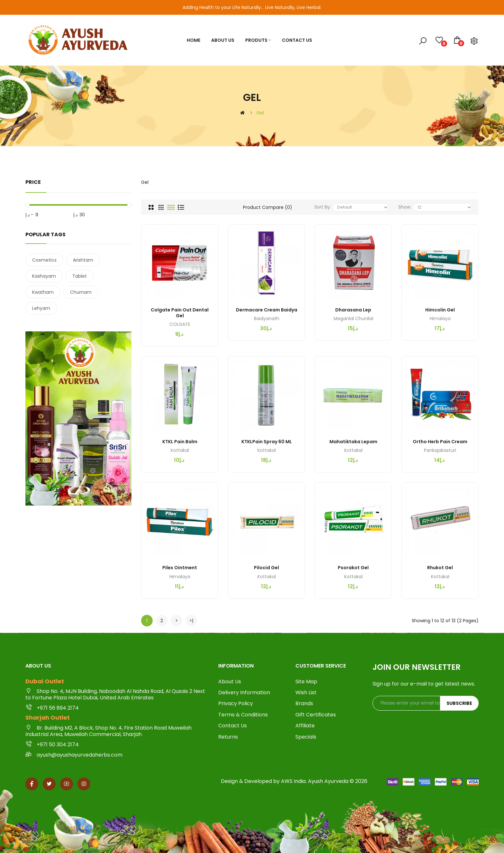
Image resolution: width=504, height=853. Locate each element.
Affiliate (305, 726)
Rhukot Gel (440, 568)
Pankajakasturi (440, 450)
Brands (304, 704)
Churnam (81, 292)
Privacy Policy (236, 704)
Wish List (306, 693)
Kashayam (44, 276)
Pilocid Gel (266, 568)
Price (33, 182)
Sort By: (323, 207)
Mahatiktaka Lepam (353, 442)
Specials (306, 737)
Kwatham (43, 292)
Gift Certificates (316, 715)
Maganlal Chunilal (353, 319)
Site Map (306, 682)
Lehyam (41, 308)
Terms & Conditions (243, 715)
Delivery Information (244, 693)
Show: (405, 207)
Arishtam (83, 260)
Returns (228, 737)
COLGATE (180, 324)
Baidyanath (267, 319)
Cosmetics (44, 260)
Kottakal (180, 450)
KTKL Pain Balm (180, 442)
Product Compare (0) (268, 207)
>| (191, 620)
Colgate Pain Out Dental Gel (180, 313)
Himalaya (440, 319)
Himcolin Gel (440, 310)
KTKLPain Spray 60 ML (267, 442)
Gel (260, 113)
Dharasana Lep (353, 310)
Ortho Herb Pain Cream (440, 442)
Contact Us (233, 726)
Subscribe (459, 703)
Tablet (80, 276)
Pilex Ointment (180, 568)
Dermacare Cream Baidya (267, 310)
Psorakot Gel (353, 568)
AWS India (293, 781)
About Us (230, 682)
